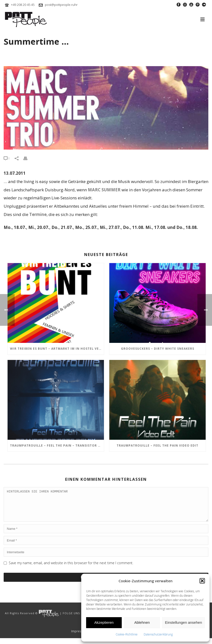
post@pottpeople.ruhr (61, 5)
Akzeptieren (104, 622)
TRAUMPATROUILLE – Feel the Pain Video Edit (157, 445)
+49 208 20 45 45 (23, 5)
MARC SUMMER (104, 190)
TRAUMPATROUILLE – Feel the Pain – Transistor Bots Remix (57, 445)
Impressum (79, 637)
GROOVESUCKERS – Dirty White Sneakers (158, 349)
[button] (202, 581)
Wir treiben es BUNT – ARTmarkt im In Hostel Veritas (57, 349)
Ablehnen (142, 622)
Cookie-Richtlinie (127, 634)
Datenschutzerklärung (158, 634)
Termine (38, 214)
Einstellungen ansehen (183, 622)
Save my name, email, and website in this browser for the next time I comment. (71, 569)
